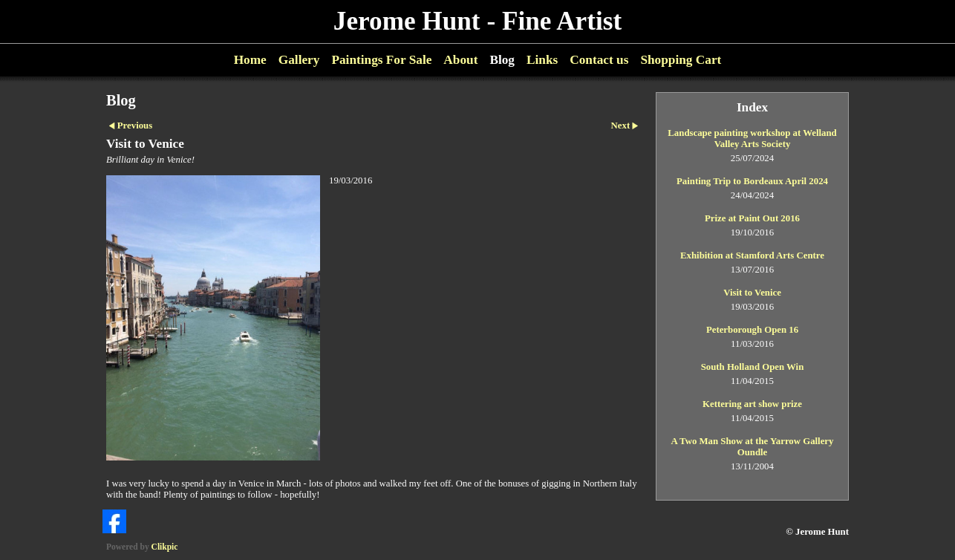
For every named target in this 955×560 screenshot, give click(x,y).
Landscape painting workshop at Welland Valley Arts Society (752, 139)
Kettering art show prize (752, 404)
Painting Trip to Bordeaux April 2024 (752, 181)
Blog (502, 60)
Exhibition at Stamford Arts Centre (752, 255)
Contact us (599, 60)
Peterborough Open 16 (752, 330)
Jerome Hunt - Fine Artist (477, 21)
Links (542, 60)
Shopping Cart (681, 60)
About (460, 60)
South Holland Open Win (753, 367)
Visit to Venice (752, 293)
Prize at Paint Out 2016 (752, 218)
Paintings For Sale (381, 60)
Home (250, 60)
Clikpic (165, 547)
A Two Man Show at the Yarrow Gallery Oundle (753, 447)
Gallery (299, 60)
